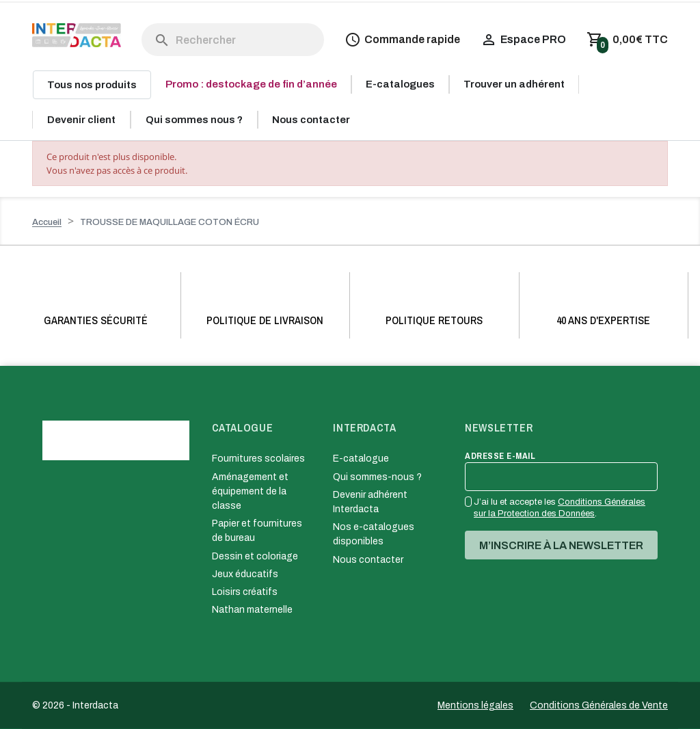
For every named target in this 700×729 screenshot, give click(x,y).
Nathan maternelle (252, 610)
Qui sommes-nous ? (377, 477)
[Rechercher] (233, 40)
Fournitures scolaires (258, 459)
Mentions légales (475, 705)
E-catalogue (361, 459)
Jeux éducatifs (245, 574)
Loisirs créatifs (245, 592)
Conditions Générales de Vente (599, 705)
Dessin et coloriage (255, 556)
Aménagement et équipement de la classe (250, 491)
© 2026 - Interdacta (75, 705)
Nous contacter (368, 560)
